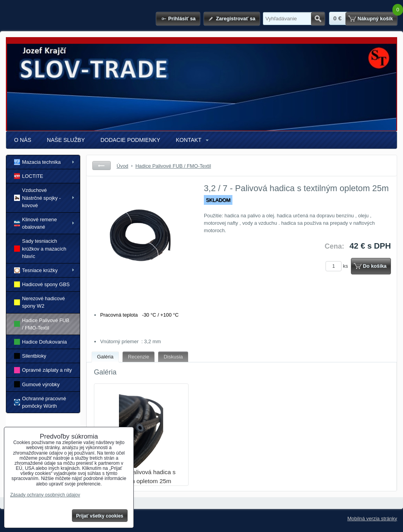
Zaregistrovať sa (236, 19)
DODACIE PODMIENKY (130, 140)
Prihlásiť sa (182, 19)
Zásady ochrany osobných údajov (45, 495)
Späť (102, 166)
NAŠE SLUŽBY (66, 140)
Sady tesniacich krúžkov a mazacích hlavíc (40, 248)
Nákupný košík (375, 19)
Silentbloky (30, 356)
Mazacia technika (37, 162)
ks (338, 266)
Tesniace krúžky (36, 270)
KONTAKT (188, 140)
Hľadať (318, 19)
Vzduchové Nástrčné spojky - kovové (37, 198)
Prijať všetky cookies (100, 516)
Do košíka (375, 266)
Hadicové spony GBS (42, 284)
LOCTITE (29, 176)
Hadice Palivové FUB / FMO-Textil (42, 324)
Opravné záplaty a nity (43, 370)
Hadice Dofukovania (40, 342)
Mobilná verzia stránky (372, 519)
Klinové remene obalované (35, 223)
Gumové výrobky (37, 384)
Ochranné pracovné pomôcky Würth (40, 402)
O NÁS (23, 140)
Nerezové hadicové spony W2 (40, 302)
